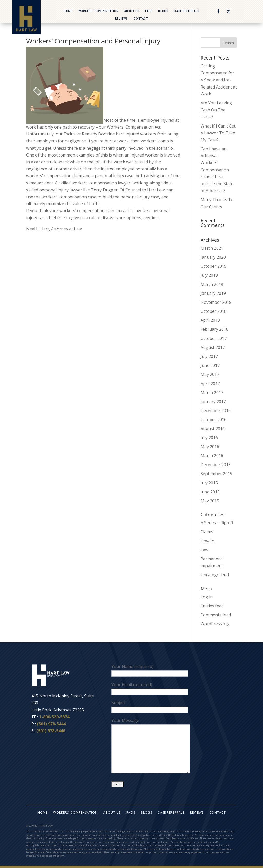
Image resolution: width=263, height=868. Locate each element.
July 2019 (209, 275)
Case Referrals (186, 11)
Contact (141, 19)
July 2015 (209, 483)
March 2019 (212, 284)
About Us (132, 11)
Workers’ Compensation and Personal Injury (93, 41)
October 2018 (214, 311)
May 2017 (210, 374)
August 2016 (213, 429)
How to (208, 541)
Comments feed (216, 615)
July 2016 (209, 438)
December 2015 (216, 465)
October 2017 (214, 338)
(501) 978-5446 (51, 731)
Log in (207, 597)
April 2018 (210, 320)
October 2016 (214, 420)
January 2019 (213, 293)
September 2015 (216, 474)
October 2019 (214, 266)
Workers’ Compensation (98, 11)
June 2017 (210, 365)
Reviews (121, 19)
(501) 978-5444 (51, 724)
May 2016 (210, 447)
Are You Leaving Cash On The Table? (216, 110)
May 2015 (210, 501)
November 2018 (216, 302)
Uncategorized (215, 575)
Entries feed (212, 606)
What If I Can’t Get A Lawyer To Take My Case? (218, 133)
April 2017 (210, 384)
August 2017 (213, 347)
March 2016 (212, 456)
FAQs (149, 11)
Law (204, 550)
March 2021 (212, 248)
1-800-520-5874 (54, 717)
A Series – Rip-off (217, 523)
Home (68, 11)
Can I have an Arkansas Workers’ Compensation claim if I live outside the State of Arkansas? (217, 170)
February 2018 (214, 329)
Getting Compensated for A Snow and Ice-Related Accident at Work (219, 80)
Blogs (163, 11)
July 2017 (209, 356)
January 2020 (213, 257)
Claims (207, 532)
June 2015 (210, 492)
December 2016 (216, 411)
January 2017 (213, 402)
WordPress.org (215, 624)
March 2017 (212, 393)
